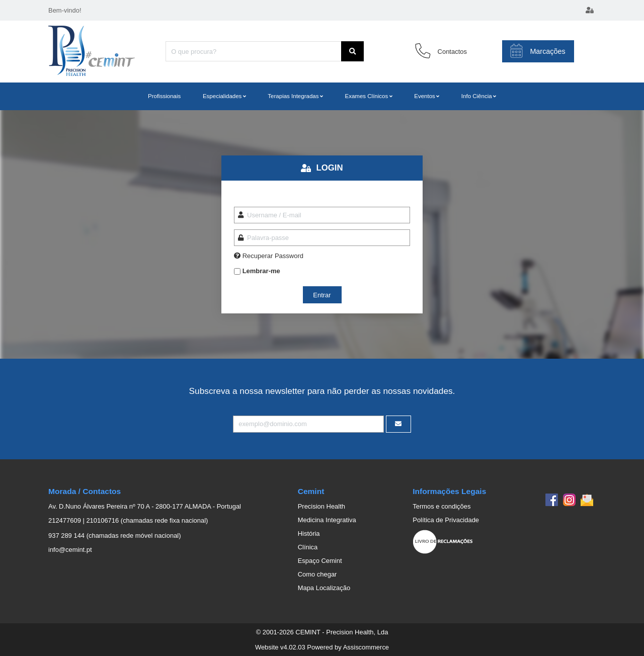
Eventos (425, 96)
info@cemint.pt (70, 550)
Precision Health (321, 506)
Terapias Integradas (293, 96)
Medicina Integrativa (327, 520)
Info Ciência (477, 96)
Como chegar (317, 574)
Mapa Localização (324, 588)
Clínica (308, 547)
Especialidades (222, 96)
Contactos (452, 52)
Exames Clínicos (366, 96)
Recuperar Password (273, 256)
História (309, 534)
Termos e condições (441, 506)
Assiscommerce (366, 647)
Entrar (322, 295)
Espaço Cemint (320, 561)
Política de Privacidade (446, 520)
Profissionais (164, 96)
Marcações (538, 51)
